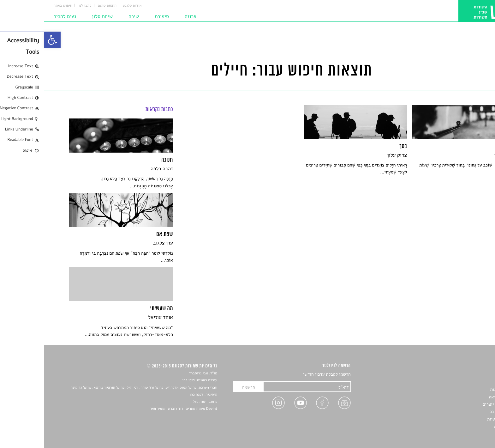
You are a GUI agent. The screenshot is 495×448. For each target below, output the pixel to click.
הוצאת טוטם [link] (63, 6)
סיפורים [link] (463, 375)
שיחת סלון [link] (58, 16)
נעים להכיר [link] (21, 16)
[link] (8, 40)
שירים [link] (465, 382)
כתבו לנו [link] (41, 6)
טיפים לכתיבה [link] (458, 412)
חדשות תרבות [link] (458, 389)
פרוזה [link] (146, 16)
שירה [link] (89, 16)
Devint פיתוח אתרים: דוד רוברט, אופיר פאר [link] (139, 409)
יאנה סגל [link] (155, 402)
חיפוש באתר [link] (19, 6)
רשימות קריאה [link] (458, 397)
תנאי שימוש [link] (460, 426)
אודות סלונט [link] (88, 6)
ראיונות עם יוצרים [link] (454, 404)
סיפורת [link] (118, 16)
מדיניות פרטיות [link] (456, 419)
